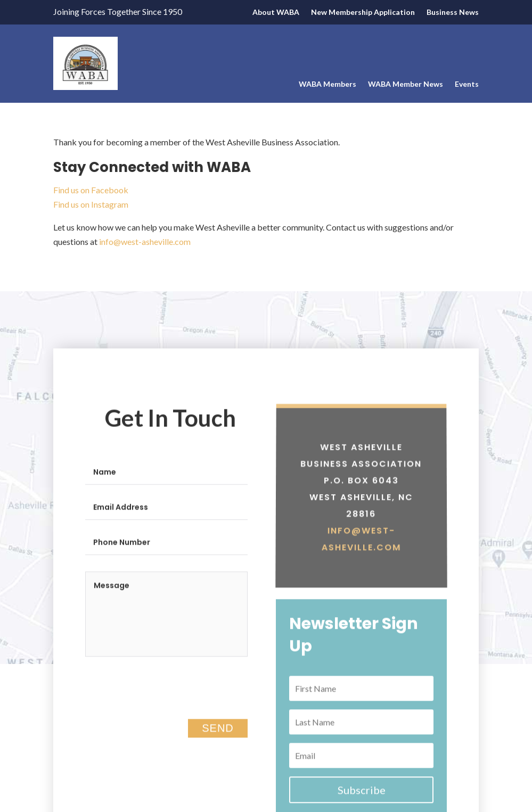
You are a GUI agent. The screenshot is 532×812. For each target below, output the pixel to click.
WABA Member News (406, 84)
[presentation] (166, 707)
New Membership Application (363, 13)
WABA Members (328, 84)
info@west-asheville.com (145, 241)
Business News (453, 13)
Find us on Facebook (92, 190)
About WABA (276, 13)
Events (467, 84)
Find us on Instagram (91, 204)
